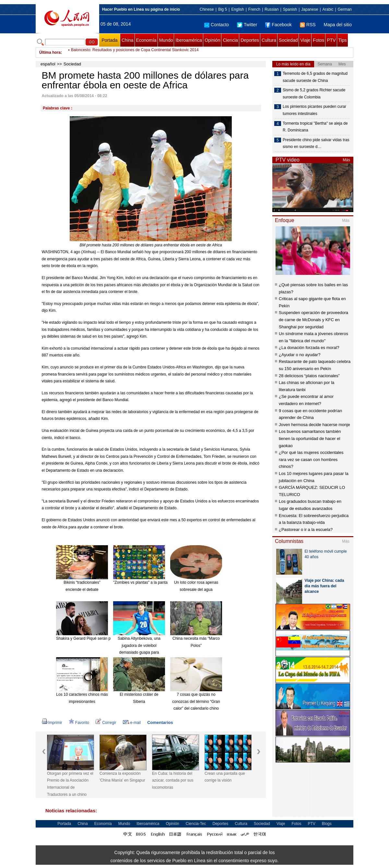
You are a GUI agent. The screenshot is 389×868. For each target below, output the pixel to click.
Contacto (217, 25)
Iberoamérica (189, 40)
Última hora (50, 52)
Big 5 (223, 9)
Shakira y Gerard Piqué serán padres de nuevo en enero (105, 638)
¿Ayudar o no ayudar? (300, 355)
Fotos (318, 40)
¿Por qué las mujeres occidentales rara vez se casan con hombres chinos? (311, 459)
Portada (109, 40)
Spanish (290, 9)
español (48, 64)
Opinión (212, 40)
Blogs (327, 824)
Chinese (207, 9)
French (254, 9)
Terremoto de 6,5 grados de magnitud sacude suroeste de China (315, 77)
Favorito (79, 723)
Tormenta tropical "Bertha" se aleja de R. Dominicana (315, 127)
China (128, 40)
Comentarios (160, 722)
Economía (146, 40)
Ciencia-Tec (196, 824)
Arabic (328, 9)
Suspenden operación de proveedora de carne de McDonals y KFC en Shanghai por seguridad (313, 320)
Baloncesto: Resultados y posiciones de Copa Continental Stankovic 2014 (135, 52)
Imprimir (52, 723)
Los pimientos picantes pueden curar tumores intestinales (314, 110)
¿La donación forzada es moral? (309, 348)
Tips (343, 40)
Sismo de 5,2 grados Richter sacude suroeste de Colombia (314, 94)
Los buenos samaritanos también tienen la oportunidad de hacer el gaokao (310, 438)
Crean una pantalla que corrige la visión (225, 777)
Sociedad (288, 40)
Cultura (269, 40)
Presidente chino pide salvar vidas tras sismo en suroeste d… (316, 143)
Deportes (250, 40)
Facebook (278, 25)
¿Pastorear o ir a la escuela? (306, 530)
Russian (271, 9)
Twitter (247, 25)
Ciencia (230, 40)
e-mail (132, 723)
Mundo (166, 40)
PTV (331, 40)
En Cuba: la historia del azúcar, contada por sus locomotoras (173, 780)
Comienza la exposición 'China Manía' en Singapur (122, 777)
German (345, 9)
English (237, 9)
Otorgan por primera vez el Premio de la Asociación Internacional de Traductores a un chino (70, 784)
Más (346, 160)
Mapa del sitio (338, 25)
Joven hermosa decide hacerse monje (314, 425)
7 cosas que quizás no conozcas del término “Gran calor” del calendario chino (196, 701)
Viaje (305, 40)
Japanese (310, 9)
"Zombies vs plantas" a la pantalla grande (149, 582)
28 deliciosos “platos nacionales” (309, 376)
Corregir (106, 723)
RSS (308, 25)
